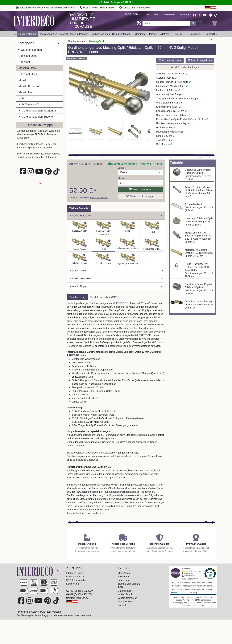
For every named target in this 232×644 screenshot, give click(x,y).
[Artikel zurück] (207, 40)
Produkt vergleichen (200, 60)
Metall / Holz (26, 92)
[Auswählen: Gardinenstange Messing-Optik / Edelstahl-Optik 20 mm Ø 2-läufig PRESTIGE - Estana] (104, 229)
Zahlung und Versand (129, 584)
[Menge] (140, 183)
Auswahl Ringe (116, 286)
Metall (22, 80)
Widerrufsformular (127, 598)
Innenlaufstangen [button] (48, 34)
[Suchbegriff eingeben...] (166, 24)
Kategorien (38, 43)
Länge (121, 168)
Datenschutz (124, 591)
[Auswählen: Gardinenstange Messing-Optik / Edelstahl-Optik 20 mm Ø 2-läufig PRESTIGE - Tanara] (79, 245)
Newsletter (123, 577)
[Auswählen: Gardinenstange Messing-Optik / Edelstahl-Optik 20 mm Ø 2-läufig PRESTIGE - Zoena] (128, 259)
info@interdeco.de (141, 8)
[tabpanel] (116, 410)
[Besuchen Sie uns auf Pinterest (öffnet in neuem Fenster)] (210, 15)
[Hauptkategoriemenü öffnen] (15, 34)
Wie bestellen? (126, 602)
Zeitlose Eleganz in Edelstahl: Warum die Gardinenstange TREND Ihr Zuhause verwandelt (39, 134)
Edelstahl (24, 62)
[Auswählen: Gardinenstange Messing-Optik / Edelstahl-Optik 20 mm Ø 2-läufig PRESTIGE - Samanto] (128, 245)
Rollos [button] (179, 34)
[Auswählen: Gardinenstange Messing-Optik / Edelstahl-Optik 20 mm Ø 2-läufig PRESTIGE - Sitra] (152, 229)
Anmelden (132, 14)
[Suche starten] (193, 24)
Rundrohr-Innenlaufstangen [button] (74, 34)
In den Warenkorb (140, 190)
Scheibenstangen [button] (121, 34)
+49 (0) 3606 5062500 (103, 8)
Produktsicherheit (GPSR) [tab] (105, 297)
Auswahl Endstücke (116, 216)
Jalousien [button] (195, 34)
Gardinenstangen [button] (27, 34)
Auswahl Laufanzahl (116, 278)
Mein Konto (124, 573)
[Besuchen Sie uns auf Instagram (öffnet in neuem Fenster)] (199, 15)
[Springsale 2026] (58, 571)
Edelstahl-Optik (28, 56)
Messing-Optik (27, 68)
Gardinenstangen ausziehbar (38, 111)
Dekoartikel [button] (211, 34)
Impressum (124, 580)
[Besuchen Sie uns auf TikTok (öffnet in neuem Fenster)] (216, 15)
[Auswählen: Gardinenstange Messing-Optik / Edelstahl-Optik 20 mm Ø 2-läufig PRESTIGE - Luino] (104, 245)
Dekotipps (152, 15)
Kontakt (122, 605)
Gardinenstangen (30, 50)
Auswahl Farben (116, 271)
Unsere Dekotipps (40, 125)
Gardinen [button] (140, 34)
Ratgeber (169, 15)
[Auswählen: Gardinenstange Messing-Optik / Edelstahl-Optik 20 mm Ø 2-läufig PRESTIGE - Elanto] (152, 245)
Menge (121, 178)
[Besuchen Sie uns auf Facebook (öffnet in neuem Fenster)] (194, 15)
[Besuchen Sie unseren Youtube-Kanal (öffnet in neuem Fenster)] (205, 15)
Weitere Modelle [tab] (79, 208)
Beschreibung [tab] (77, 297)
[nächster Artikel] (215, 40)
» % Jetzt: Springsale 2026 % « (116, 2)
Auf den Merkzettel (170, 60)
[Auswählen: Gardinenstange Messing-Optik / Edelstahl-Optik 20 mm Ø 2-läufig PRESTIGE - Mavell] (104, 259)
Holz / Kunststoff (29, 104)
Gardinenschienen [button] (100, 34)
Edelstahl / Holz (28, 74)
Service (185, 15)
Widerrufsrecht (125, 594)
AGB (120, 587)
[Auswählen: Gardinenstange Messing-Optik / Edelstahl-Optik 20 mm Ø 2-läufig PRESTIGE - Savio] (128, 229)
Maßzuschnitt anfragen (185, 67)
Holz (21, 98)
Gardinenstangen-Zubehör (36, 117)
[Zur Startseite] (35, 571)
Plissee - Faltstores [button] (159, 34)
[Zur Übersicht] (211, 40)
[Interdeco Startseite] (34, 21)
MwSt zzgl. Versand (99, 197)
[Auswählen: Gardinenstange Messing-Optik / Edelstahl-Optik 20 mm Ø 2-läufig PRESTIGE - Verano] (79, 259)
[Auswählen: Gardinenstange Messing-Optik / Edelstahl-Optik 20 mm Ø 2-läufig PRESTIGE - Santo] (79, 229)
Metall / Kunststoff (29, 86)
